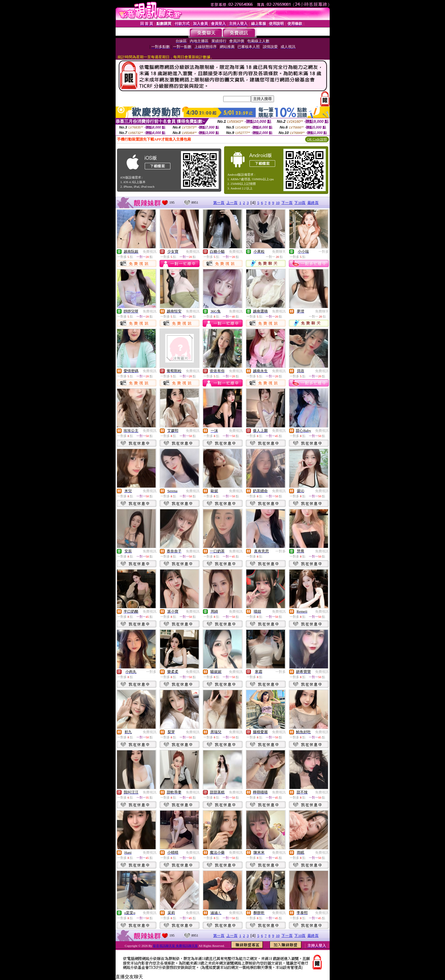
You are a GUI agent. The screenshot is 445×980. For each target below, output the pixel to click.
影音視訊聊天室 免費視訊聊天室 (175, 946)
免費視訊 (150, 252)
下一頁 (287, 203)
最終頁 (313, 203)
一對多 (324, 252)
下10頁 (300, 203)
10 (278, 203)
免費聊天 (279, 252)
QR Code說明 (317, 139)
